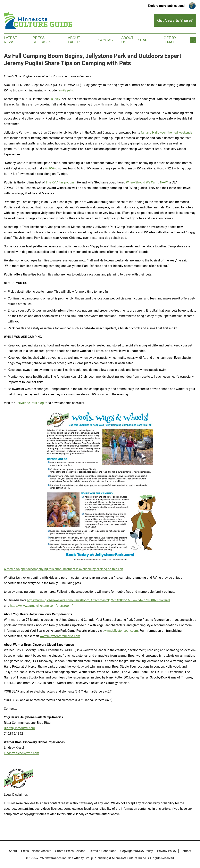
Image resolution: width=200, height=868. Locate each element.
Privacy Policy (167, 851)
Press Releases (42, 40)
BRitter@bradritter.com (19, 728)
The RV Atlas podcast (61, 182)
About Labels (75, 40)
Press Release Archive (36, 851)
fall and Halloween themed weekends (167, 132)
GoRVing (51, 168)
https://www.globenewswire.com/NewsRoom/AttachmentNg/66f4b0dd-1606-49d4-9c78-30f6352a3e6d (98, 600)
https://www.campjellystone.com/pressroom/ (41, 606)
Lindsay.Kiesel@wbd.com (21, 753)
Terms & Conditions (103, 851)
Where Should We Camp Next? (147, 182)
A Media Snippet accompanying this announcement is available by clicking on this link (63, 569)
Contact (107, 40)
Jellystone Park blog (30, 403)
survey (56, 99)
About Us (127, 40)
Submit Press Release (70, 851)
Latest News (10, 40)
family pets (65, 90)
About (13, 851)
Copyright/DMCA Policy (137, 851)
